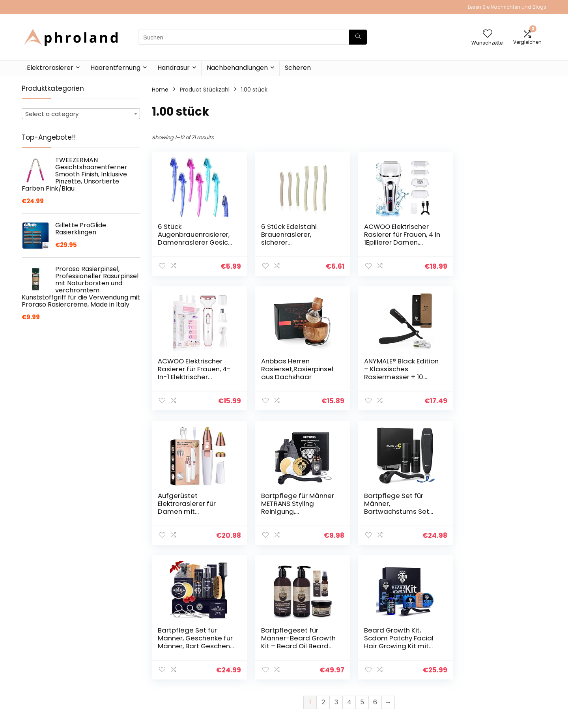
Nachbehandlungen (237, 68)
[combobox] (81, 114)
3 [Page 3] (336, 568)
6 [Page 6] (375, 568)
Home (160, 90)
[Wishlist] (488, 34)
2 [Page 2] (323, 568)
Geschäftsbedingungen (500, 660)
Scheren (298, 68)
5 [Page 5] (362, 568)
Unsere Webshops (407, 675)
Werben (393, 686)
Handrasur (174, 68)
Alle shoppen (400, 653)
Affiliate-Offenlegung (497, 671)
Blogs (389, 664)
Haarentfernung (115, 68)
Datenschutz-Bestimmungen (489, 645)
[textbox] (81, 114)
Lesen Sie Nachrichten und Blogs (507, 7)
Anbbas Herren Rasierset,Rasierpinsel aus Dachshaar (194, 369)
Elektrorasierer (50, 68)
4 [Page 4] (349, 568)
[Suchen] (358, 37)
